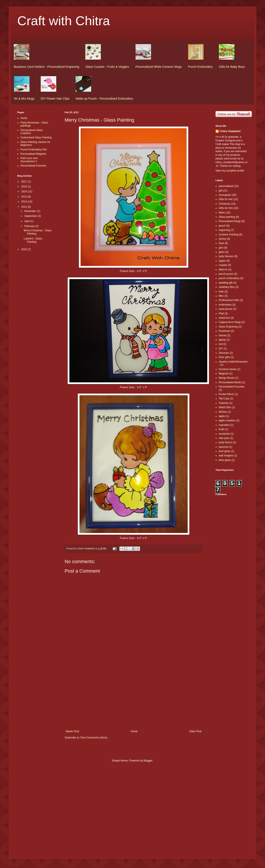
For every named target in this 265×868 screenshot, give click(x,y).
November (31, 211)
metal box (224, 318)
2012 (25, 202)
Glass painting (227, 217)
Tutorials (224, 403)
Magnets (224, 374)
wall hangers (226, 456)
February (30, 226)
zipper (222, 261)
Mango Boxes (227, 378)
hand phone (225, 309)
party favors (225, 442)
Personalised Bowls (230, 382)
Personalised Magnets (33, 154)
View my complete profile (230, 171)
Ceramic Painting (228, 235)
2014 (25, 192)
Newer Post (72, 731)
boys (221, 243)
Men (221, 296)
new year (224, 438)
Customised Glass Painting (36, 137)
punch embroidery (229, 278)
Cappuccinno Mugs (230, 322)
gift (220, 191)
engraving (224, 230)
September (31, 216)
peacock (224, 447)
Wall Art (223, 270)
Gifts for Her (226, 199)
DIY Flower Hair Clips (55, 99)
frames (223, 335)
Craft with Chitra (64, 21)
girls (221, 248)
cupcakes (224, 425)
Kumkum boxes (228, 369)
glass (222, 252)
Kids (221, 292)
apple (222, 416)
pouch (222, 226)
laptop (222, 340)
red (221, 344)
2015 (25, 187)
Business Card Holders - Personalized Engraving (46, 67)
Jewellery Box (227, 287)
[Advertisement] (134, 698)
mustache (224, 434)
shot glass (224, 451)
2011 (25, 207)
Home (134, 731)
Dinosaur (224, 353)
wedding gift (226, 283)
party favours (226, 256)
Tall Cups (224, 398)
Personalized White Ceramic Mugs (159, 67)
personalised (226, 186)
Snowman (224, 331)
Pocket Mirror (226, 394)
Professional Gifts (229, 300)
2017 (25, 182)
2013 (25, 197)
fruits (221, 429)
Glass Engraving (228, 327)
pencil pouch (226, 274)
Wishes (223, 412)
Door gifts (224, 357)
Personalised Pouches (33, 166)
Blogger (148, 761)
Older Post (195, 731)
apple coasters (227, 420)
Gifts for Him (226, 208)
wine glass (225, 460)
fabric (222, 213)
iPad (221, 314)
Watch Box (225, 407)
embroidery (225, 305)
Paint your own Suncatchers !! (29, 160)
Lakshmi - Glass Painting (33, 240)
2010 (25, 249)
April (27, 221)
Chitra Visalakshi (230, 131)
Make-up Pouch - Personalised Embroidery (104, 99)
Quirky (222, 239)
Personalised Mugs (230, 221)
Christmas (224, 204)
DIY (221, 349)
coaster (223, 265)
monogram (225, 195)
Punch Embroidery (200, 67)
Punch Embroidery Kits (34, 150)
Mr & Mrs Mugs (24, 99)
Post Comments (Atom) (94, 738)
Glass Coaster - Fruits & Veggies (107, 67)
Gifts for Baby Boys (232, 67)
